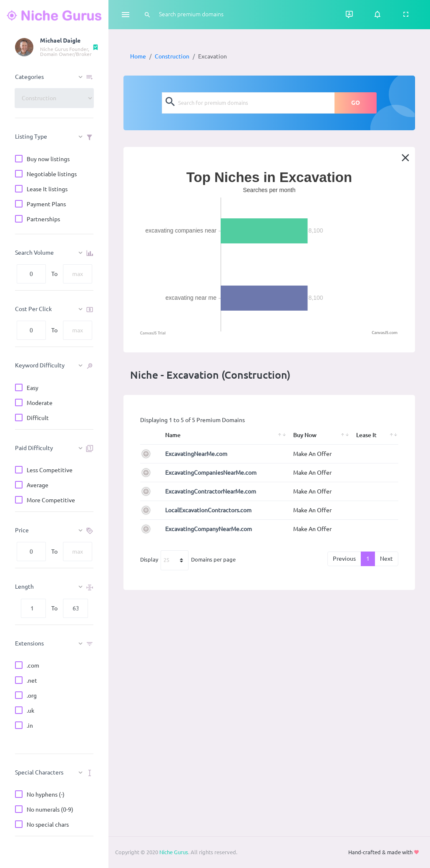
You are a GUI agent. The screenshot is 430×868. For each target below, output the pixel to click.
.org (32, 696)
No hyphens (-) (46, 795)
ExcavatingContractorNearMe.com (211, 491)
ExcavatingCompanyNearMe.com (209, 529)
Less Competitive (50, 471)
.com (33, 666)
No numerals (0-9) (50, 810)
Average (38, 486)
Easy (33, 388)
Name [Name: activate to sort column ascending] (173, 435)
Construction (172, 56)
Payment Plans (46, 205)
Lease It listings (47, 190)
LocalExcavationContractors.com (208, 510)
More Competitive (51, 501)
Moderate (40, 404)
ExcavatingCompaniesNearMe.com (211, 473)
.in (30, 726)
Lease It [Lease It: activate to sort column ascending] (366, 435)
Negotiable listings (52, 175)
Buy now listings (48, 160)
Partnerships (43, 220)
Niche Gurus (174, 852)
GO (356, 103)
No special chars (48, 825)
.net (32, 681)
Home (138, 56)
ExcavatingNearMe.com (196, 454)
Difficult (38, 419)
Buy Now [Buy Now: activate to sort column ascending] (305, 435)
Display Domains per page (188, 560)
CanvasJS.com (385, 333)
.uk (30, 711)
